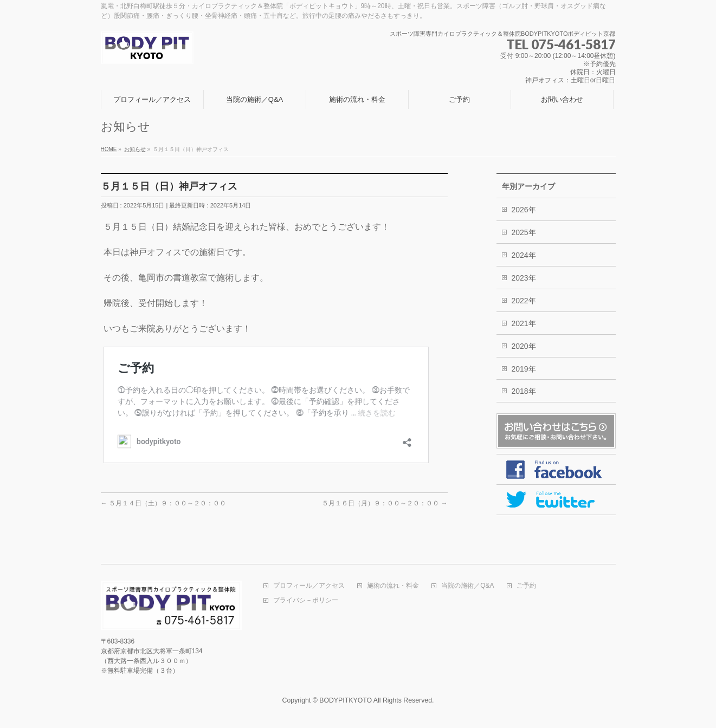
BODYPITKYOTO (346, 700)
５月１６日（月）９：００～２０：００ (385, 503)
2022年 (524, 301)
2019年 (524, 369)
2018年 (524, 391)
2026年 (524, 210)
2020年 (524, 346)
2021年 (524, 323)
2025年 (524, 232)
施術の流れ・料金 (393, 586)
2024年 (524, 255)
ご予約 (526, 586)
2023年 (524, 278)
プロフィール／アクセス (309, 586)
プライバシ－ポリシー (306, 600)
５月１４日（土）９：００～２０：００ (163, 503)
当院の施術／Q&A (467, 586)
